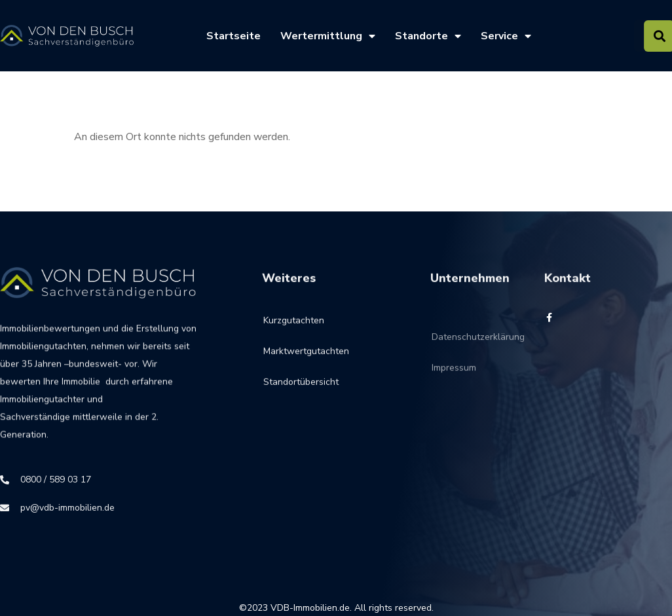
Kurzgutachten (294, 329)
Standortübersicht (301, 390)
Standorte (428, 36)
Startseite (233, 36)
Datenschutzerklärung (455, 355)
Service (506, 36)
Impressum (454, 386)
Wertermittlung (328, 36)
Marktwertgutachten (306, 360)
